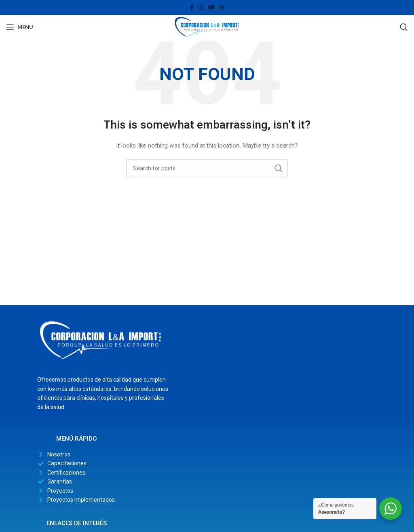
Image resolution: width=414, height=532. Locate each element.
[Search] (404, 27)
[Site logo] (207, 27)
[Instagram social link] (201, 7)
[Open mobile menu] (20, 27)
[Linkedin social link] (222, 7)
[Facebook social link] (192, 7)
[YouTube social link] (211, 7)
